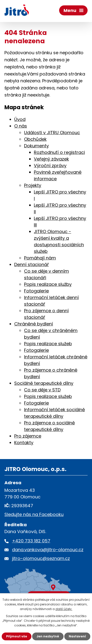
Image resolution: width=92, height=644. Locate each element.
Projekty (33, 185)
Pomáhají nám (40, 258)
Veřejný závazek (51, 159)
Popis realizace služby (48, 284)
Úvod (20, 119)
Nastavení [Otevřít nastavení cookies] (77, 636)
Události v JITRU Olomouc (52, 133)
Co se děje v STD (42, 390)
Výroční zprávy (50, 166)
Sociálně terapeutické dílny (44, 383)
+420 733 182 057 (31, 541)
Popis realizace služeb (48, 344)
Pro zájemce (28, 436)
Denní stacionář (32, 264)
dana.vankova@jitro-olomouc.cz (48, 550)
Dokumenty (36, 146)
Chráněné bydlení (34, 324)
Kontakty (24, 443)
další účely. (64, 609)
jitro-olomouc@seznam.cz (41, 558)
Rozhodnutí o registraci (59, 152)
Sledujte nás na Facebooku (34, 514)
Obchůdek (35, 139)
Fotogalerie (36, 291)
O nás (21, 126)
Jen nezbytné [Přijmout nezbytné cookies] (48, 636)
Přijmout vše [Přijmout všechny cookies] (17, 636)
